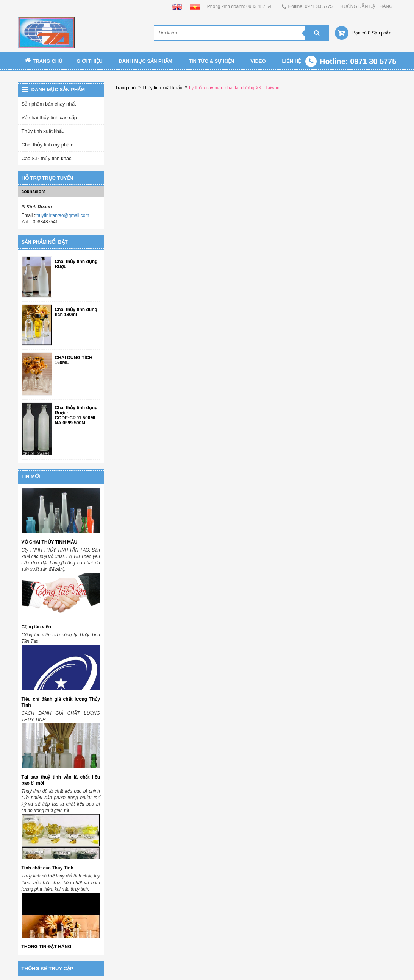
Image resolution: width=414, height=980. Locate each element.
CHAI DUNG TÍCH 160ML (74, 360)
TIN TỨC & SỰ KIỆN (211, 61)
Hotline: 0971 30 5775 (310, 6)
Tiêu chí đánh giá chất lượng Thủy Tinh (61, 702)
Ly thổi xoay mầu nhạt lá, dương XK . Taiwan (234, 88)
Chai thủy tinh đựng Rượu (76, 264)
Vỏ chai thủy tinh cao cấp (49, 118)
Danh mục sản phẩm (145, 61)
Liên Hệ (292, 61)
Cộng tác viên (36, 627)
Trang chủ (44, 61)
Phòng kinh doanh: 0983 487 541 (241, 6)
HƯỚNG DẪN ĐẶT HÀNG (366, 6)
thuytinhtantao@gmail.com (62, 215)
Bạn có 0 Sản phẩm (372, 33)
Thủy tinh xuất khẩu (43, 131)
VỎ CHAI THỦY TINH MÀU (50, 542)
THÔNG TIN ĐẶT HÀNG (47, 947)
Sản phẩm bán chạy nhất (49, 104)
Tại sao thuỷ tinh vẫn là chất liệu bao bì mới (61, 780)
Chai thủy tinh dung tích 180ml (76, 312)
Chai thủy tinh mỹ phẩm (48, 145)
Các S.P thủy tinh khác (47, 158)
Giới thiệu (89, 61)
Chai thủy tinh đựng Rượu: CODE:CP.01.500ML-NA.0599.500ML (77, 415)
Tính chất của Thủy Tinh (48, 868)
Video (258, 61)
